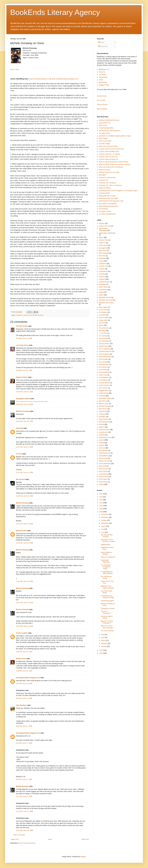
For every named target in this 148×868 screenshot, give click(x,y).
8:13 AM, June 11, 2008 (24, 743)
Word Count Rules (105, 141)
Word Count (103, 125)
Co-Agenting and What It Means (107, 573)
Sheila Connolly (104, 461)
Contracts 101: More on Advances (110, 185)
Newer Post (15, 839)
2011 (101, 503)
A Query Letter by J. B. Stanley (109, 154)
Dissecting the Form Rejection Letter (111, 201)
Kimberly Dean (104, 364)
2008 (101, 512)
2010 (101, 506)
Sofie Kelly (103, 466)
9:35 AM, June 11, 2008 (24, 779)
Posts (101, 42)
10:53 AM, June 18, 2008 (24, 830)
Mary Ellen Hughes (105, 398)
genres (101, 325)
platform (102, 427)
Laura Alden (103, 370)
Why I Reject (103, 138)
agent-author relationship (103, 229)
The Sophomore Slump (106, 577)
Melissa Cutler (104, 404)
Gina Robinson (104, 328)
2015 (101, 494)
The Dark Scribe (22, 326)
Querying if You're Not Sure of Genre (108, 541)
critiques (102, 279)
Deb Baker (103, 284)
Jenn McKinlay (104, 341)
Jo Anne (19, 454)
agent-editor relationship (107, 233)
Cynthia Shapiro (104, 282)
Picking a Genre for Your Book (109, 172)
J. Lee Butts (103, 333)
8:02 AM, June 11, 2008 (24, 726)
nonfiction (102, 414)
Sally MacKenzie (105, 453)
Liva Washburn (104, 377)
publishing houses (105, 437)
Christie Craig (104, 266)
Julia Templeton (104, 354)
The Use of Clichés (107, 631)
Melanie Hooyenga (23, 411)
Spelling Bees (105, 545)
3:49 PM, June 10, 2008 (24, 671)
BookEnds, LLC (104, 69)
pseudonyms (103, 432)
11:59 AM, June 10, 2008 (24, 581)
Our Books (103, 75)
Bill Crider (102, 256)
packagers (102, 417)
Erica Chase (103, 310)
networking (103, 411)
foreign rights (103, 320)
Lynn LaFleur (103, 388)
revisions (102, 448)
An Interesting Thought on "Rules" (106, 567)
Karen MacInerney (105, 357)
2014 (101, 497)
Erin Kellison (103, 312)
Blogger (83, 857)
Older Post (85, 839)
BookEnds (102, 258)
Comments (103, 46)
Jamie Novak (103, 338)
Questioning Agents (107, 601)
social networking (105, 464)
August (104, 526)
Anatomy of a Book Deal (107, 178)
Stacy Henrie (103, 471)
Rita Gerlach (20, 479)
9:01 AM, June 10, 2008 (24, 370)
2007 (101, 650)
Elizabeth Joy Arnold (106, 300)
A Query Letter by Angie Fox (108, 159)
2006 (101, 653)
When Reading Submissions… (109, 206)
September (105, 523)
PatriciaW (19, 428)
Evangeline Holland (23, 399)
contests (102, 274)
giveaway (102, 331)
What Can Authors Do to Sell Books (111, 167)
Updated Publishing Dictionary (109, 120)
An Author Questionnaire (107, 214)
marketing (102, 396)
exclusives (102, 315)
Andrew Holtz (103, 240)
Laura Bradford (104, 372)
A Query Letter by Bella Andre (109, 151)
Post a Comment (19, 835)
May (103, 635)
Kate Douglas (103, 359)
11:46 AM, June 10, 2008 (24, 496)
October (104, 520)
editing (101, 292)
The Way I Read (104, 133)
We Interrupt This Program (107, 536)
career (101, 261)
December (105, 514)
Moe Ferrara (103, 409)
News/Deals (103, 82)
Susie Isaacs (103, 479)
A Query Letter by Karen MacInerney (111, 149)
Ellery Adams (103, 307)
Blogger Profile (104, 85)
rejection (102, 445)
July (103, 529)
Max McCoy (103, 401)
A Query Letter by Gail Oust (108, 157)
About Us (102, 72)
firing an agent (104, 318)
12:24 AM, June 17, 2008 (24, 811)
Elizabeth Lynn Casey (106, 303)
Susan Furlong (104, 477)
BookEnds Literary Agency (55, 12)
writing (101, 484)
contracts (102, 277)
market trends (104, 393)
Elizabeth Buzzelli (105, 297)
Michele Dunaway (38, 315)
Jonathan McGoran (105, 351)
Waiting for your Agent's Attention (107, 587)
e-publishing (103, 290)
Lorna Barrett (103, 380)
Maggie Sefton (104, 391)
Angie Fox (102, 243)
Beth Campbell (102, 109)
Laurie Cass (103, 375)
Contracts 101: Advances (107, 183)
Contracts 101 (104, 180)
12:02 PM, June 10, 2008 (24, 626)
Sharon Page (103, 458)
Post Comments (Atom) (27, 843)
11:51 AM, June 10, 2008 (24, 524)
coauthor (102, 269)
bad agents (103, 248)
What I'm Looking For (108, 557)
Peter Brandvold (104, 422)
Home (50, 839)
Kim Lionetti (101, 100)
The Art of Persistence (106, 612)
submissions (103, 474)
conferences (103, 271)
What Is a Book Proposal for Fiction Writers (113, 162)
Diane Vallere (103, 287)
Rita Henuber (103, 450)
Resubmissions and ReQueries (109, 131)
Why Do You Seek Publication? (107, 622)
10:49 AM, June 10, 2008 (24, 421)
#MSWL (102, 223)
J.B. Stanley (103, 336)
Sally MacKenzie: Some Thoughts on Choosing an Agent (118, 191)
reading (101, 443)
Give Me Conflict (104, 144)
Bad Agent (102, 175)
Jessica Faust (27, 315)
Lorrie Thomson (104, 385)
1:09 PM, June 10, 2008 (24, 652)
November (105, 517)
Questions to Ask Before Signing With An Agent (115, 136)
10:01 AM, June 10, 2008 (24, 392)
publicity (102, 435)
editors (101, 295)
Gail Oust (102, 323)
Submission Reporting (105, 561)
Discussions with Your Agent (108, 198)
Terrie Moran (103, 482)
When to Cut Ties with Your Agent (107, 627)
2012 (101, 500)
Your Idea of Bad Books (106, 592)
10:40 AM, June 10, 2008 (24, 404)
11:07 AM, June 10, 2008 (24, 447)
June (103, 532)
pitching (101, 424)
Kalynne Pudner (22, 377)
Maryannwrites (21, 531)
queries (101, 440)
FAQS (101, 80)
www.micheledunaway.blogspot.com (65, 79)
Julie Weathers (21, 705)
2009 (101, 509)
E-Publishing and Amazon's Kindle (107, 597)
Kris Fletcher (103, 367)
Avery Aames (103, 245)
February (104, 644)
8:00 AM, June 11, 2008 (24, 698)
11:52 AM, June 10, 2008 (24, 543)
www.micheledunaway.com (39, 79)
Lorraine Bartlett (104, 383)
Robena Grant (21, 659)
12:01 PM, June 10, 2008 (24, 603)
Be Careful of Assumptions (108, 204)
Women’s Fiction (104, 170)
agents (101, 238)
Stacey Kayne (104, 469)
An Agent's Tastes (105, 211)
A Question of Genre (108, 608)
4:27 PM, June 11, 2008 (24, 796)
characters (19, 315)
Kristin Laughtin (22, 633)
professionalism (104, 430)
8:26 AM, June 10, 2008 (24, 338)
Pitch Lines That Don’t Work (108, 146)
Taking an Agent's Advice (107, 617)
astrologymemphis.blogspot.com (28, 678)
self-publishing (104, 456)
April (103, 638)
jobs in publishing (105, 349)
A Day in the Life (104, 226)
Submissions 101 (105, 123)
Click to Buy (14, 69)
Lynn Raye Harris (22, 345)
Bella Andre (103, 251)
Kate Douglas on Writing (106, 553)
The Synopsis (104, 209)
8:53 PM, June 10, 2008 (24, 684)
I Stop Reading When (106, 128)
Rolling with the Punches (107, 196)
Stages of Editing (105, 188)
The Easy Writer (104, 193)
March (104, 640)
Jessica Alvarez (102, 105)
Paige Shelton (104, 419)
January (104, 646)
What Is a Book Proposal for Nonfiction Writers (115, 165)
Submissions (103, 77)
